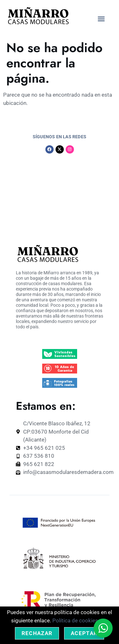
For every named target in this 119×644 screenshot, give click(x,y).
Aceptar (84, 633)
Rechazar (37, 633)
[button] (101, 19)
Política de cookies (75, 620)
